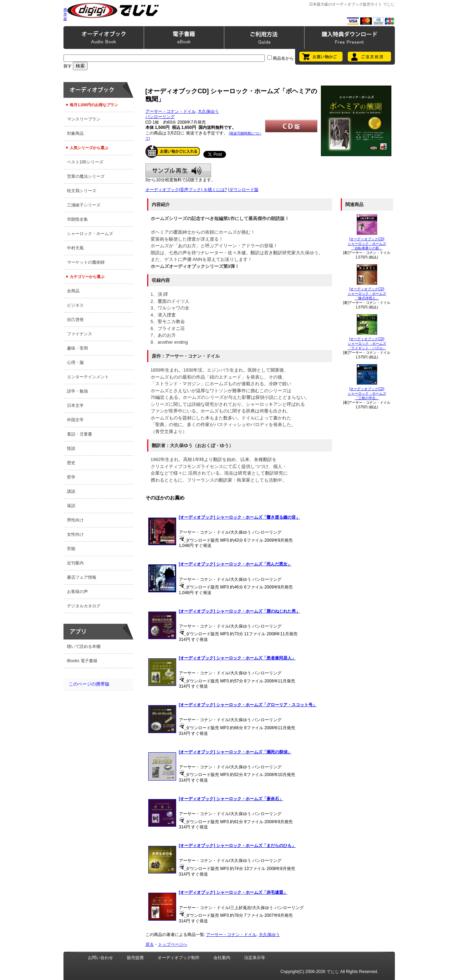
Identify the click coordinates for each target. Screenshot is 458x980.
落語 (71, 506)
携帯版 (65, 14)
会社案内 (222, 958)
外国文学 (75, 420)
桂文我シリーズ (82, 191)
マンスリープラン (84, 119)
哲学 (71, 477)
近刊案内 (75, 563)
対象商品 (75, 133)
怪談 (71, 448)
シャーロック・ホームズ (90, 234)
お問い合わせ (100, 958)
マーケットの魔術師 (86, 262)
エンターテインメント (88, 377)
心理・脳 (75, 363)
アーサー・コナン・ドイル (171, 111)
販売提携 (135, 958)
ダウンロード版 (244, 190)
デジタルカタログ (84, 606)
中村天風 (75, 248)
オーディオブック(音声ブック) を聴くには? (186, 190)
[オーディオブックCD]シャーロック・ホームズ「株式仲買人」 (367, 294)
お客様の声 (77, 592)
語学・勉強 (77, 391)
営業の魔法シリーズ (86, 176)
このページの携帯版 (89, 684)
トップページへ (173, 944)
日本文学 (75, 405)
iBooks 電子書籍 (82, 661)
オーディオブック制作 (179, 958)
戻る (150, 944)
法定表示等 (255, 958)
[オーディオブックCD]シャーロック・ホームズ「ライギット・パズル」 (367, 343)
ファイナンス (80, 334)
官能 (71, 549)
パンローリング (160, 117)
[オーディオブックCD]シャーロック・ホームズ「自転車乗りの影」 (367, 244)
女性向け (75, 534)
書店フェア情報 (82, 577)
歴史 (71, 463)
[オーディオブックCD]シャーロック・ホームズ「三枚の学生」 (367, 393)
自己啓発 (75, 320)
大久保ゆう (208, 111)
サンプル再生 (178, 170)
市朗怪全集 (77, 219)
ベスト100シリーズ (85, 162)
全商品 (73, 291)
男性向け (75, 520)
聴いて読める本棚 (84, 646)
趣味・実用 (77, 348)
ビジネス (75, 305)
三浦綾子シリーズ (84, 205)
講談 (71, 491)
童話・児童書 (80, 434)
